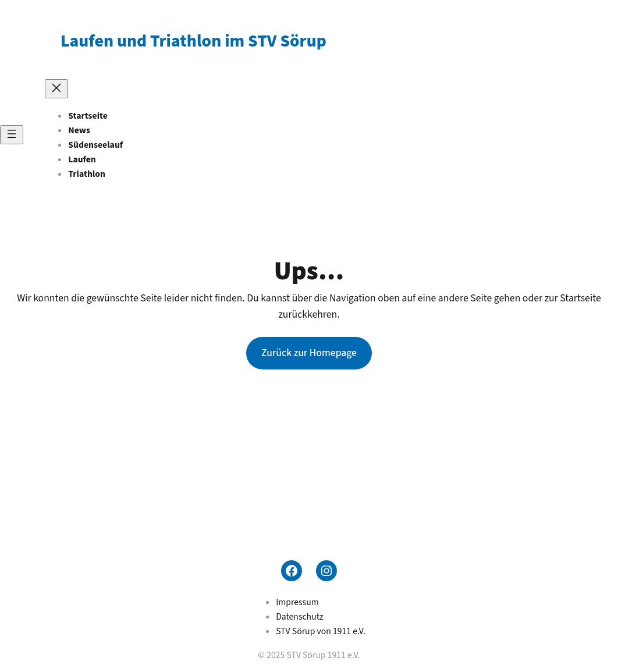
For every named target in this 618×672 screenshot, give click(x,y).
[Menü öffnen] (12, 135)
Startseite (88, 116)
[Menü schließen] (56, 89)
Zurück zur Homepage (309, 353)
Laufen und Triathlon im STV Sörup (193, 41)
